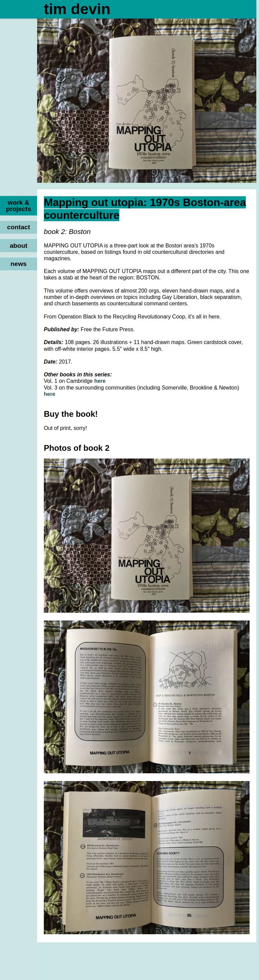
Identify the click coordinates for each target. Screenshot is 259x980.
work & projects (19, 206)
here (100, 381)
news (19, 264)
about (19, 246)
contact (19, 227)
